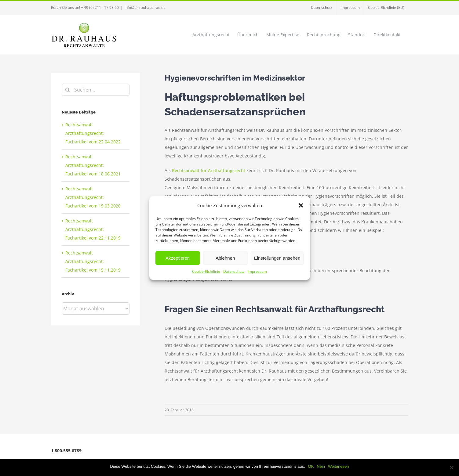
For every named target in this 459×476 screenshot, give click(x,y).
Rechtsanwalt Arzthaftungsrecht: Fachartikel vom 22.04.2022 (93, 133)
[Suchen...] (96, 90)
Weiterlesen (338, 466)
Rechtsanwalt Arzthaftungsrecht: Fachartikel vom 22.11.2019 (93, 229)
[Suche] (68, 90)
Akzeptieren (178, 258)
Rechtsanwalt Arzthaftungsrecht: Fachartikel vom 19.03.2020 (93, 197)
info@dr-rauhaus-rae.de (145, 7)
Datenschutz (234, 271)
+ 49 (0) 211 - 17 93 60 (100, 7)
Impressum (257, 271)
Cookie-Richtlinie (206, 271)
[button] (301, 205)
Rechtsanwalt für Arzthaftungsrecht (209, 170)
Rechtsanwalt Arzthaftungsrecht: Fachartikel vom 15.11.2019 (93, 261)
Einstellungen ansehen (277, 258)
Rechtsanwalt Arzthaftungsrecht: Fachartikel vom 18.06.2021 (93, 165)
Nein (321, 466)
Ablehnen (225, 258)
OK (311, 466)
